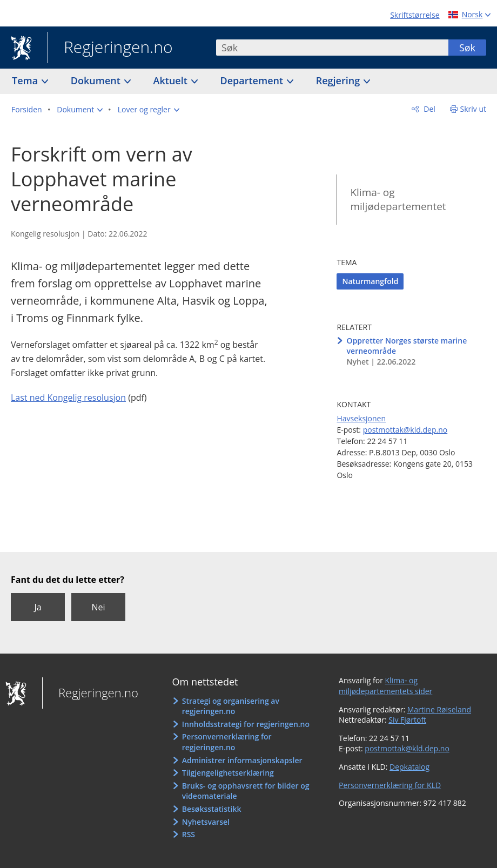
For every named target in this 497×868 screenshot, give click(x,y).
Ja (38, 607)
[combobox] (332, 48)
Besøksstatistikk (212, 809)
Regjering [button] (339, 80)
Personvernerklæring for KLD (390, 785)
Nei (98, 607)
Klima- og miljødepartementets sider (385, 686)
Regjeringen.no (110, 48)
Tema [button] (26, 80)
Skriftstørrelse (415, 15)
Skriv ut (474, 109)
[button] (80, 110)
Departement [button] (253, 80)
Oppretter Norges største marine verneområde (407, 346)
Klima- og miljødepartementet (398, 200)
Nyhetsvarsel (206, 822)
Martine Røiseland (439, 709)
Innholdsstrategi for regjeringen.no (246, 724)
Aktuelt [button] (172, 80)
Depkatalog (409, 767)
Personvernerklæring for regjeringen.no (227, 742)
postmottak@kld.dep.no (405, 430)
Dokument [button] (97, 80)
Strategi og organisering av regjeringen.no (231, 706)
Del (429, 109)
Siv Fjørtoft (407, 720)
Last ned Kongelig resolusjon (68, 398)
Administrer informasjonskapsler (242, 760)
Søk (467, 48)
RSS (189, 834)
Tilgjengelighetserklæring (228, 773)
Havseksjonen (361, 418)
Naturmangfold (370, 281)
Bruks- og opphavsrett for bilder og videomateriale (246, 791)
